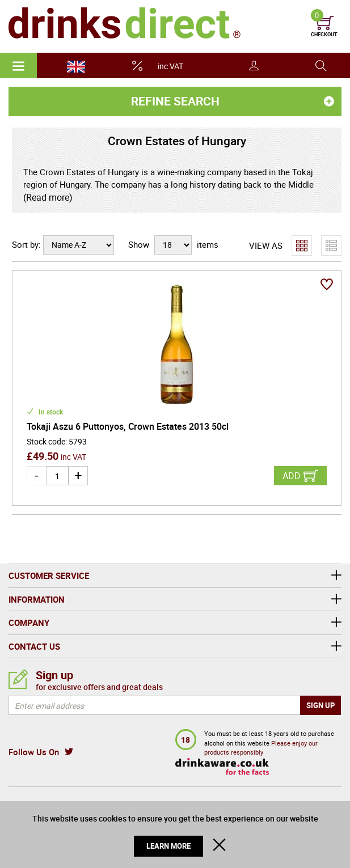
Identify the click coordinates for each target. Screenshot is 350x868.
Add (292, 476)
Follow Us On (34, 752)
